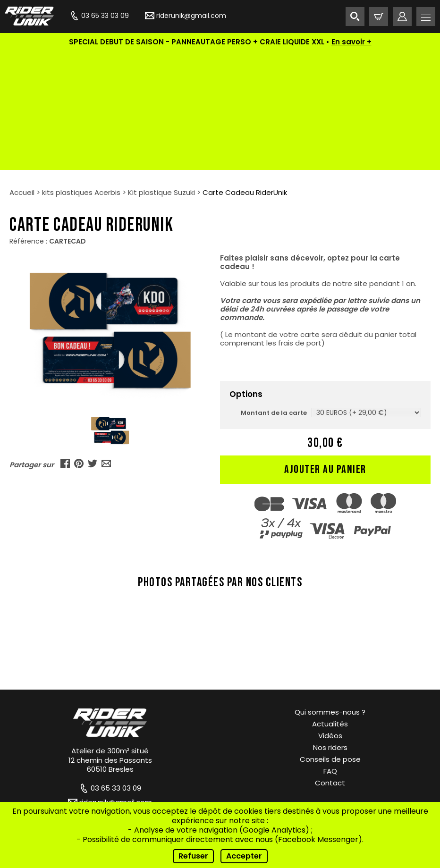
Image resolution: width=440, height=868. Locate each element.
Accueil (22, 73)
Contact (330, 664)
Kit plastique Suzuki (161, 73)
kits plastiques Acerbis (81, 73)
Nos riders (330, 628)
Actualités (330, 605)
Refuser (193, 856)
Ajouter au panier (325, 350)
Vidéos (330, 617)
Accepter (244, 856)
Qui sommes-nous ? (330, 593)
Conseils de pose (330, 640)
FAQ (330, 652)
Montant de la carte (274, 294)
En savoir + (351, 42)
